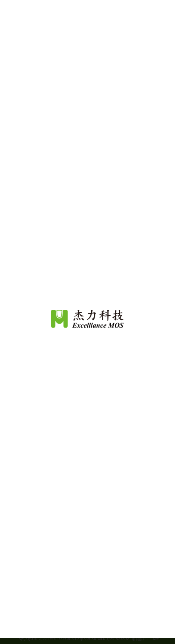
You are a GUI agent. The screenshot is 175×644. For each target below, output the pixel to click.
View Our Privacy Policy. (112, 612)
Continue (87, 630)
